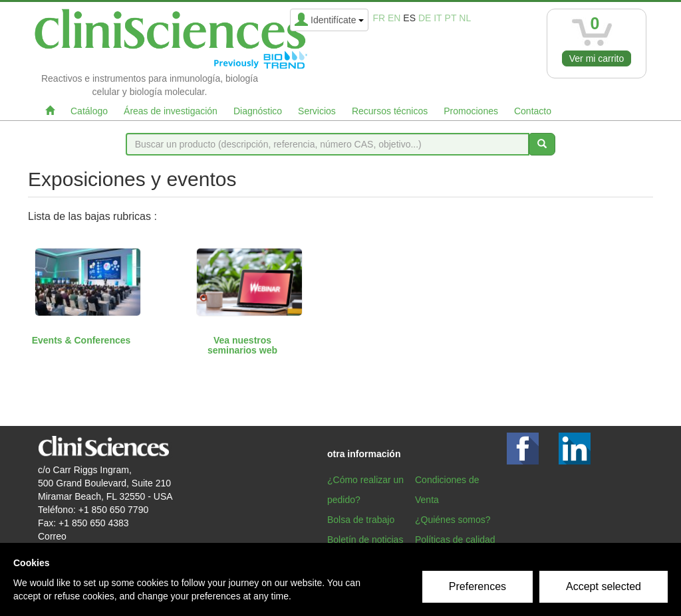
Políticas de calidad (455, 540)
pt (451, 18)
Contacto (533, 111)
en (394, 18)
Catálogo (89, 111)
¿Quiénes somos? (453, 520)
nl (465, 18)
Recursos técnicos (390, 111)
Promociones (471, 111)
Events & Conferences (81, 340)
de (425, 18)
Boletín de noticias (365, 540)
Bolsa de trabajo (361, 520)
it (438, 18)
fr (379, 18)
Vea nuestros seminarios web (242, 345)
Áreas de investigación (171, 111)
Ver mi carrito (597, 58)
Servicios (317, 111)
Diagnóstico (258, 111)
